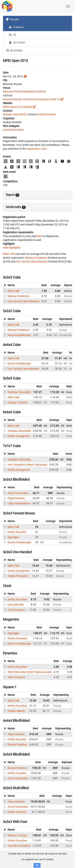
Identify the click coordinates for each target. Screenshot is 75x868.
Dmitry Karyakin (17, 532)
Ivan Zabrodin (16, 605)
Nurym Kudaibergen (19, 335)
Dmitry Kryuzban (17, 599)
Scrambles (14, 50)
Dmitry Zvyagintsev (19, 436)
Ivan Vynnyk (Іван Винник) (32, 262)
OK (37, 865)
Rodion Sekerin (16, 711)
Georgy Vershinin (18, 402)
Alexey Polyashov (18, 576)
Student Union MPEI (15, 114)
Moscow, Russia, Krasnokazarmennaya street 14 (31, 99)
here (40, 236)
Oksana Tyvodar (17, 835)
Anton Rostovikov (13, 130)
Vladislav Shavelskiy (19, 392)
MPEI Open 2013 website (18, 107)
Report (13, 195)
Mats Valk (9, 254)
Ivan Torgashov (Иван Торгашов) (27, 465)
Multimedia (16, 207)
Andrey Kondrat (46, 114)
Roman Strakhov (17, 744)
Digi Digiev (14, 537)
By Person (17, 42)
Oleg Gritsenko (16, 498)
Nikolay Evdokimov (36, 258)
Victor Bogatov (16, 610)
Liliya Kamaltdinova (19, 503)
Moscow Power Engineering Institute (24, 91)
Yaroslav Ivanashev (19, 846)
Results (12, 19)
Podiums (16, 27)
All (12, 35)
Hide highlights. (12, 248)
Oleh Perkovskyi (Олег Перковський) (30, 672)
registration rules (36, 149)
